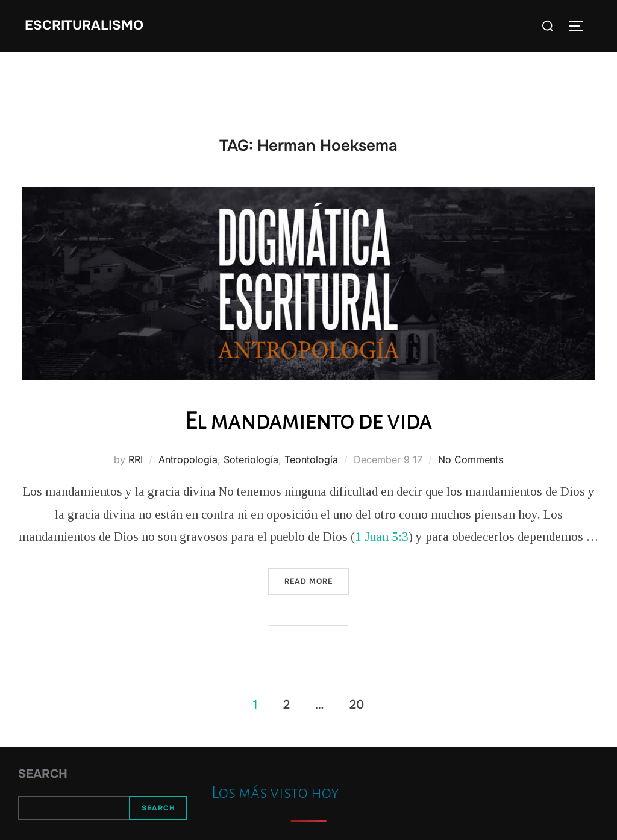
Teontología (311, 459)
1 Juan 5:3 (382, 537)
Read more (317, 580)
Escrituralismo (84, 25)
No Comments (471, 459)
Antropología (188, 459)
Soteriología (251, 459)
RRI (136, 459)
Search (43, 774)
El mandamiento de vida (308, 421)
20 (357, 704)
